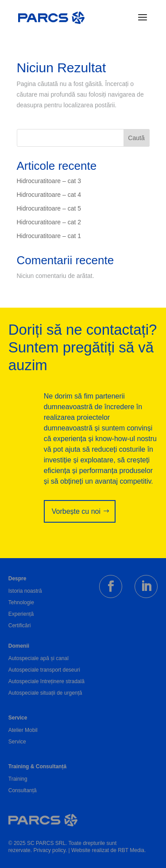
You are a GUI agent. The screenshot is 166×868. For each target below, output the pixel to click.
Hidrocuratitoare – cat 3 (49, 181)
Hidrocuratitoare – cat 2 (49, 222)
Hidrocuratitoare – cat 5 (49, 208)
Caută (136, 138)
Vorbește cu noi (76, 511)
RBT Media (131, 850)
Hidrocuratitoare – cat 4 (49, 195)
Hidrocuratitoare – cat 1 (49, 236)
